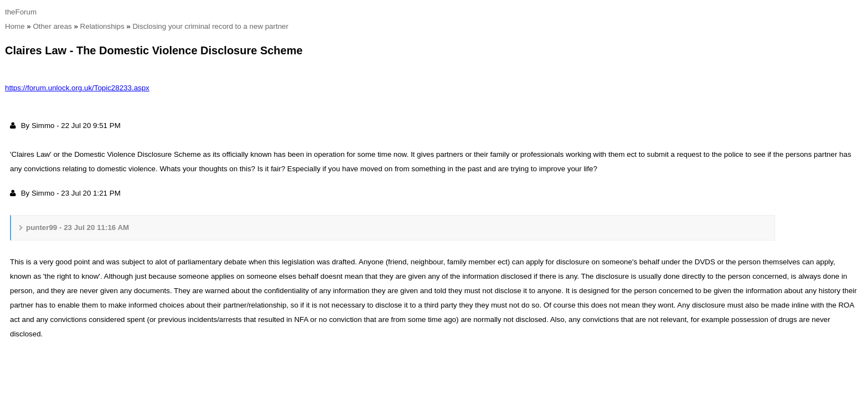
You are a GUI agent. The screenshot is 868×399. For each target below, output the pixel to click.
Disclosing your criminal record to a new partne (210, 26)
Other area (52, 26)
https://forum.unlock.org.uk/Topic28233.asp (77, 88)
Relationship (102, 26)
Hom (15, 26)
